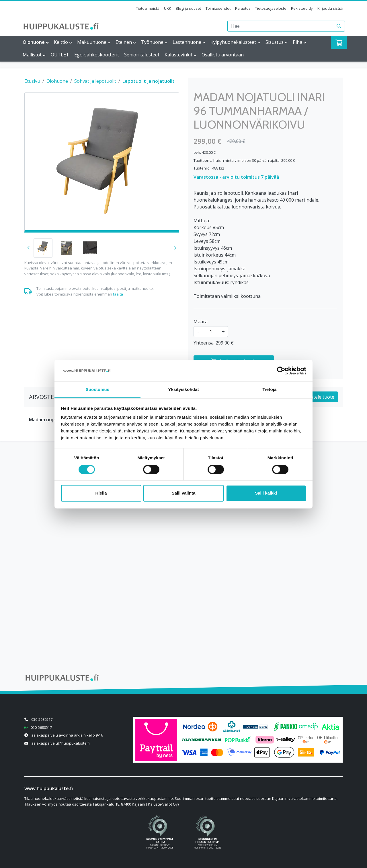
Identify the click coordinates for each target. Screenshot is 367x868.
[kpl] (211, 332)
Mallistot (32, 55)
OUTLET (60, 55)
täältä (118, 294)
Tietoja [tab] (270, 390)
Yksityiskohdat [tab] (183, 390)
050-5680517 (42, 719)
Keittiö (61, 42)
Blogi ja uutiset (188, 8)
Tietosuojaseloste (271, 8)
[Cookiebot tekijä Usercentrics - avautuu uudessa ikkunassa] (281, 371)
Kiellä (101, 493)
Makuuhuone (92, 42)
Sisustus (275, 42)
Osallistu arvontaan (223, 55)
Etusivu (32, 81)
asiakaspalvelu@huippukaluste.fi (60, 743)
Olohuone (34, 42)
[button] (175, 248)
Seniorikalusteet (142, 55)
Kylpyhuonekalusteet (233, 42)
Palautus (243, 8)
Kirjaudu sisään (331, 8)
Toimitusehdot (218, 8)
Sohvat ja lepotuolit (95, 81)
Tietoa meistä (148, 8)
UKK (168, 8)
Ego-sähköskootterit (97, 55)
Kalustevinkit (178, 55)
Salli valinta (184, 493)
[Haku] (339, 26)
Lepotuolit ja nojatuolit (149, 81)
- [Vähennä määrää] (198, 332)
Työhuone (152, 42)
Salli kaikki (266, 493)
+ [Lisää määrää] (223, 332)
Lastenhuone (187, 42)
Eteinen (124, 42)
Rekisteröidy (302, 8)
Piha (297, 42)
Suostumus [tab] (98, 390)
